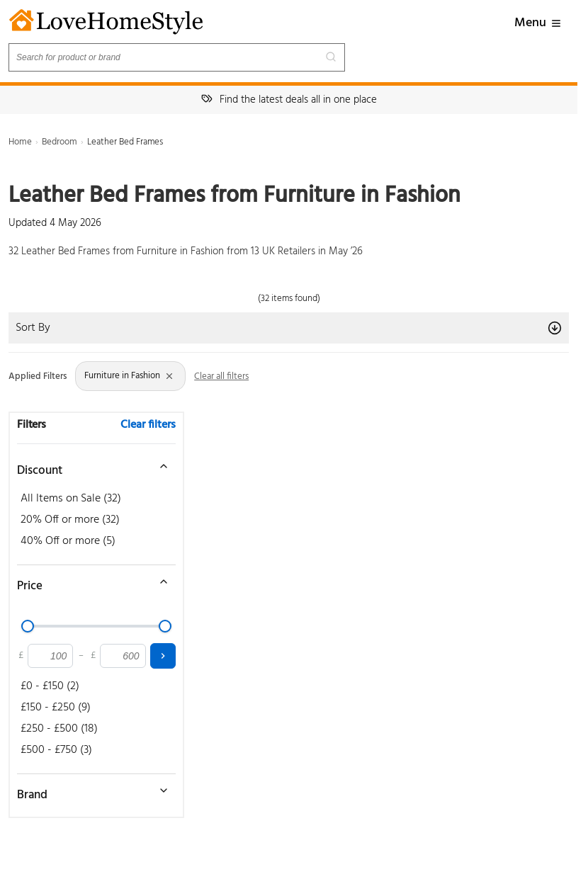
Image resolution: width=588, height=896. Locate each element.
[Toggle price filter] (89, 582)
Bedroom (60, 142)
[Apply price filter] (163, 656)
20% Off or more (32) (70, 520)
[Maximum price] (123, 656)
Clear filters (148, 425)
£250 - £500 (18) (59, 729)
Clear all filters (221, 376)
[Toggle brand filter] (89, 790)
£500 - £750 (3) (56, 750)
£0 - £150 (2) (50, 686)
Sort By (289, 328)
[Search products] (177, 57)
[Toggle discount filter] (89, 466)
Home (20, 142)
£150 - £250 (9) (56, 708)
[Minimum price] (50, 656)
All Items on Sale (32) (71, 499)
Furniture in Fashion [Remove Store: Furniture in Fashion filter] (129, 376)
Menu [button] (538, 23)
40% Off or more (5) (68, 541)
